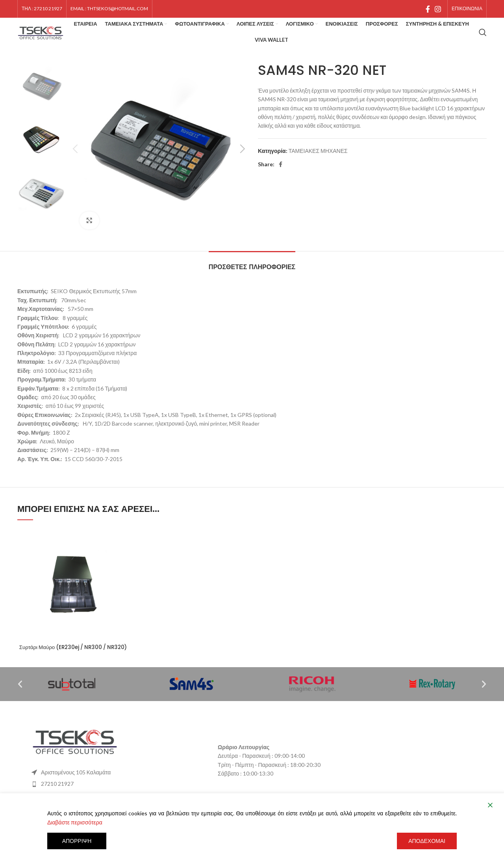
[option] (42, 97)
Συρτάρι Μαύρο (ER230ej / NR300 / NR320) (73, 662)
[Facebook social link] (428, 11)
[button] (20, 703)
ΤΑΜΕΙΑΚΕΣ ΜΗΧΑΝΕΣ (318, 161)
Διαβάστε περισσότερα (75, 822)
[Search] (483, 39)
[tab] (252, 274)
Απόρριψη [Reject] (77, 841)
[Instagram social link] (438, 11)
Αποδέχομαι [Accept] (427, 841)
